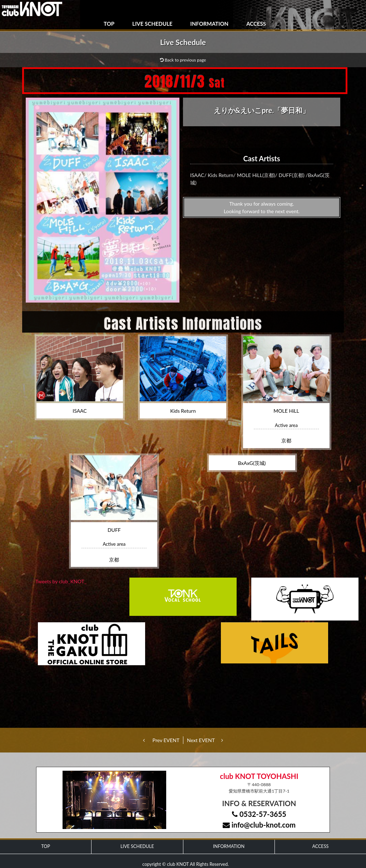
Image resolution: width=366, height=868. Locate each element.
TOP (109, 24)
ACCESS (256, 24)
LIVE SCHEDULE (152, 24)
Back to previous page (183, 60)
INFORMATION (209, 24)
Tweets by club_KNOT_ (61, 581)
